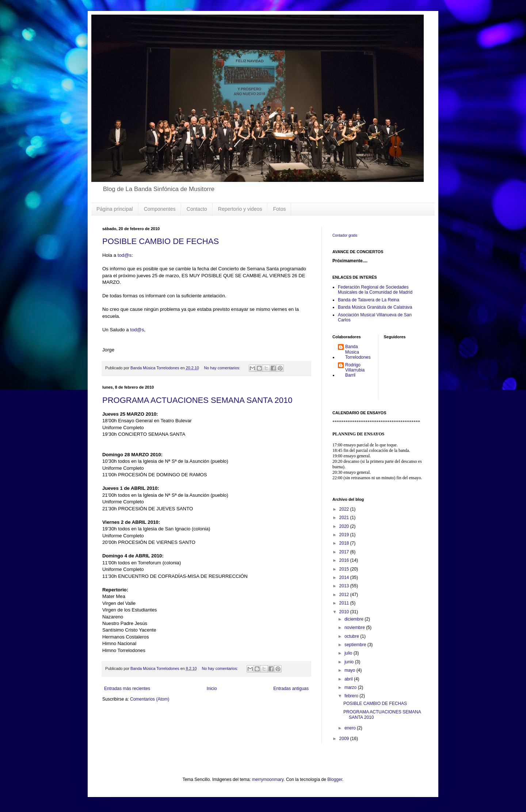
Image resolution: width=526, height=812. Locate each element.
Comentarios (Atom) (150, 699)
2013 (345, 586)
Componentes (160, 209)
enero (351, 728)
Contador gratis (345, 235)
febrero (352, 696)
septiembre (356, 645)
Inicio (212, 689)
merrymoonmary (268, 779)
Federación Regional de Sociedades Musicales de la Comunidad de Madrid (375, 290)
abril (349, 679)
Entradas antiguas (291, 689)
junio (350, 662)
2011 (345, 603)
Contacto (197, 209)
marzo (351, 687)
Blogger (335, 779)
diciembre (355, 619)
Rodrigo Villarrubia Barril (355, 370)
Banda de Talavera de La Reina (369, 300)
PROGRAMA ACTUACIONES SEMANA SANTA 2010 (197, 400)
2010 (345, 612)
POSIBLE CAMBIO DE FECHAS (161, 241)
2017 (345, 552)
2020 (345, 526)
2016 (345, 560)
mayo (350, 670)
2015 (345, 569)
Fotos (279, 209)
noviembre (355, 628)
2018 (345, 543)
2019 (345, 535)
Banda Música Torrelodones (358, 352)
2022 (345, 509)
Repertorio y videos (240, 209)
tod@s (125, 255)
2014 (345, 577)
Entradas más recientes (127, 689)
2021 (345, 518)
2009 (345, 739)
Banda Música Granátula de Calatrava (375, 307)
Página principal (115, 209)
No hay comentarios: (223, 368)
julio (349, 653)
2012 (345, 595)
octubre (352, 636)
